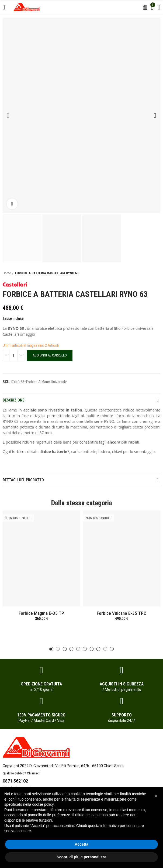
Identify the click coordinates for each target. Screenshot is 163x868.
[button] (8, 115)
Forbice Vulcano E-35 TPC (122, 613)
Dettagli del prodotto (23, 480)
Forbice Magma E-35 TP (41, 613)
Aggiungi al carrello (50, 355)
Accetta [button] (82, 844)
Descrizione (13, 400)
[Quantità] (13, 355)
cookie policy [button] (43, 804)
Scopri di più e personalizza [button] (81, 857)
